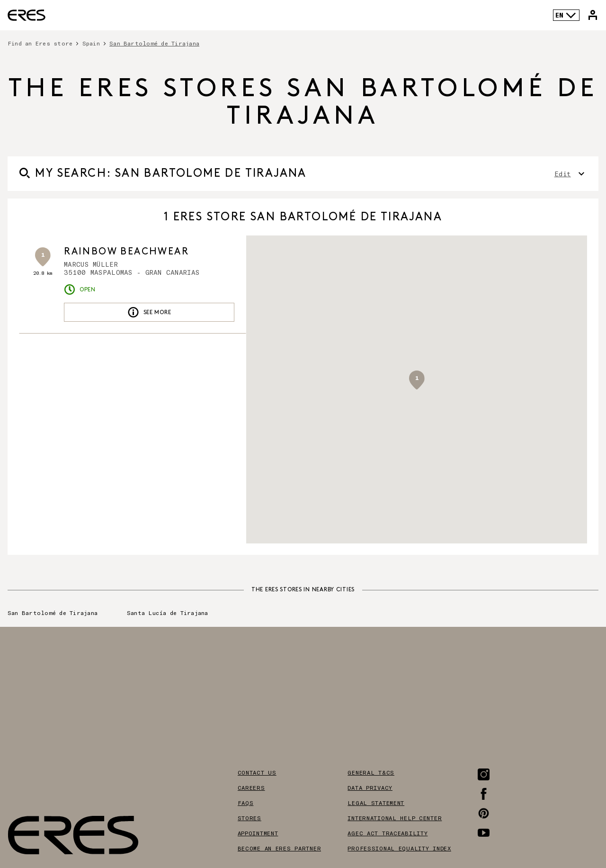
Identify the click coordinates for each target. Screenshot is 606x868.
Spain (91, 43)
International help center (395, 818)
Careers (251, 787)
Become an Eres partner (280, 848)
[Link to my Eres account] (593, 15)
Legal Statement (376, 803)
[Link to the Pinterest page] (484, 813)
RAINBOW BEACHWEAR (126, 252)
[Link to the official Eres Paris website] (27, 15)
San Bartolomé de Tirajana (154, 43)
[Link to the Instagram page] (484, 774)
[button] (417, 380)
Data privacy (370, 787)
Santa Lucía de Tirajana (168, 613)
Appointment (258, 833)
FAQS (246, 803)
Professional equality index (399, 848)
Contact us (257, 772)
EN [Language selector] (566, 15)
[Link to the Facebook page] (484, 794)
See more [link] (149, 312)
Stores (250, 818)
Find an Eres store (40, 43)
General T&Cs (371, 772)
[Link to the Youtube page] (484, 833)
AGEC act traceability (388, 833)
